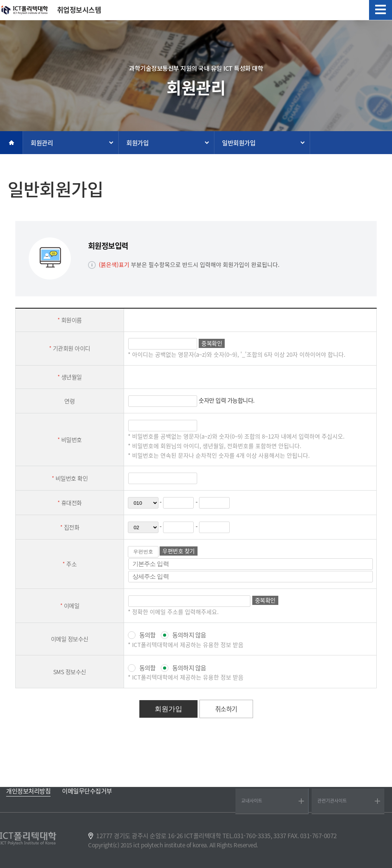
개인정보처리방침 (28, 791)
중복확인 (212, 343)
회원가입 (137, 143)
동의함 (148, 635)
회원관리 (42, 143)
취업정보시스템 (79, 10)
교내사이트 (252, 801)
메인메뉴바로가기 (0, 0)
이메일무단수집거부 (87, 791)
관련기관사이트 (332, 801)
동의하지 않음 (189, 635)
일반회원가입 (239, 143)
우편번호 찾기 (179, 551)
